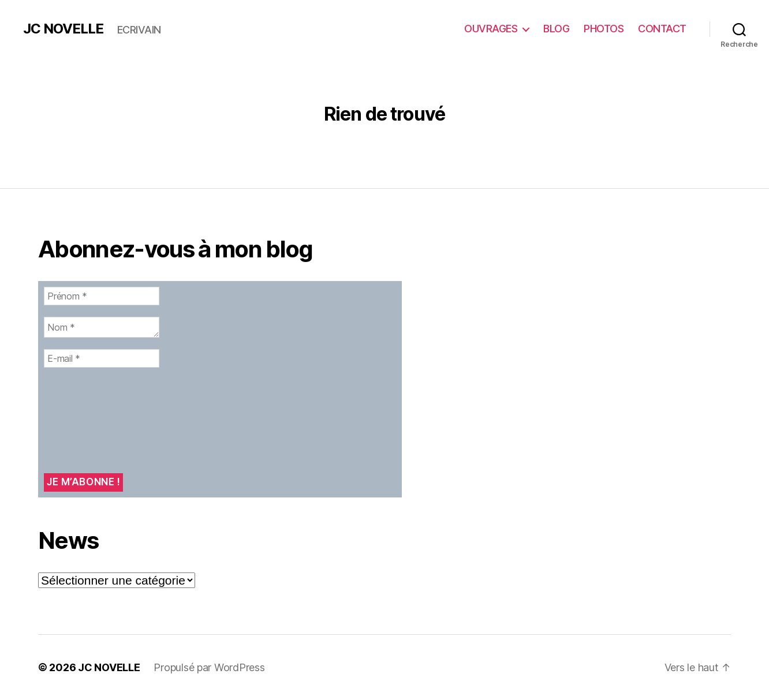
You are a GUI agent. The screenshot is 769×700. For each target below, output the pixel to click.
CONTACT (662, 29)
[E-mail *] (102, 358)
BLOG (556, 29)
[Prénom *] (102, 296)
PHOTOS (604, 29)
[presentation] (91, 421)
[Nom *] (102, 327)
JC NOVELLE (63, 29)
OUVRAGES (491, 29)
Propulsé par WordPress (209, 667)
